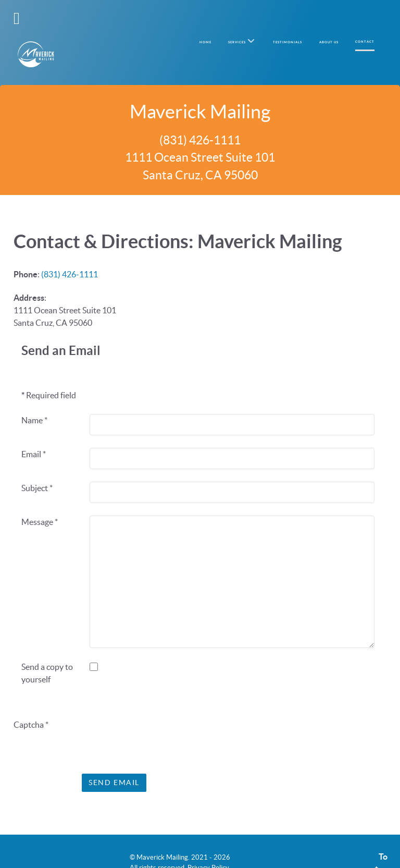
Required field (49, 373)
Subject (37, 466)
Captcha (31, 702)
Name (34, 398)
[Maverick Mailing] (36, 31)
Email (34, 432)
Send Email (114, 760)
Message (40, 499)
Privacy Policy (208, 845)
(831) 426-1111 (70, 252)
